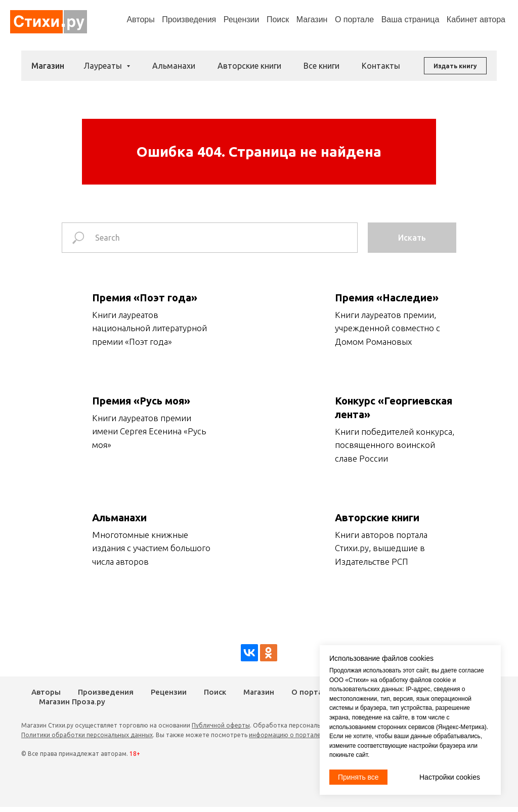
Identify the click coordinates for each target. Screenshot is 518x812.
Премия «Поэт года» (145, 298)
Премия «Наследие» (387, 298)
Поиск (278, 19)
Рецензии (242, 19)
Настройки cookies (450, 777)
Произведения (189, 19)
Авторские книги (249, 66)
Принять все (358, 777)
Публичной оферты (221, 725)
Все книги (321, 66)
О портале (311, 692)
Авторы (140, 19)
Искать (412, 238)
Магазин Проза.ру (72, 702)
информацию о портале (285, 735)
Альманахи (174, 66)
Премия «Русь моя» (141, 401)
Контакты (381, 66)
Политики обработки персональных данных (87, 735)
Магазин (312, 19)
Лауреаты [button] (104, 66)
